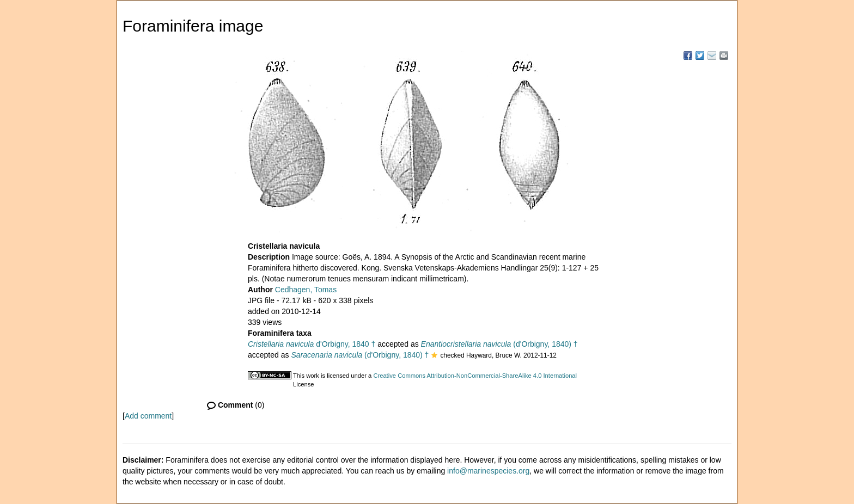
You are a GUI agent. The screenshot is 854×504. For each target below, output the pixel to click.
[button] (434, 356)
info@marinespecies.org (488, 471)
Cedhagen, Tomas (306, 290)
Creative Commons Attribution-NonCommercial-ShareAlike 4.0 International (475, 376)
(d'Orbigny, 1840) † (499, 344)
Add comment (148, 416)
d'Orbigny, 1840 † (312, 344)
